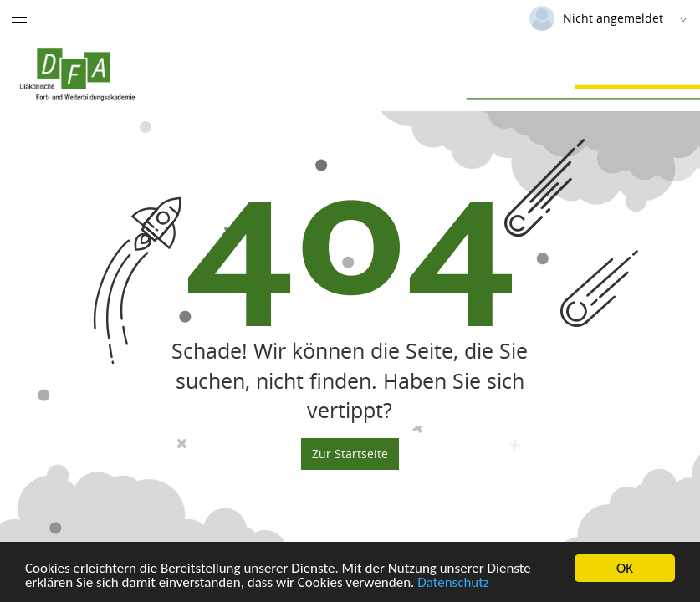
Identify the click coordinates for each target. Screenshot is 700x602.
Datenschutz (453, 584)
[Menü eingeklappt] (19, 19)
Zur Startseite (350, 454)
